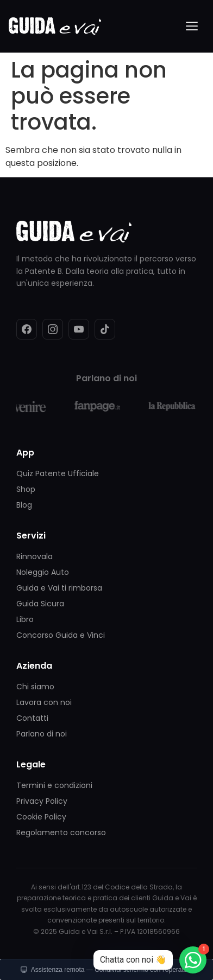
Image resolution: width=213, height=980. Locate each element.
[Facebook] (27, 329)
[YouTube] (79, 329)
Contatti (32, 718)
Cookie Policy (41, 817)
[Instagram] (53, 329)
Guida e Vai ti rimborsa (59, 588)
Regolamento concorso (61, 832)
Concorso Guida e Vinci (61, 635)
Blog (24, 505)
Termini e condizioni (54, 785)
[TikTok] (105, 329)
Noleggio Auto (43, 572)
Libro (25, 619)
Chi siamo (35, 687)
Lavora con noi (44, 702)
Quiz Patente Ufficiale (58, 473)
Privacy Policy (42, 801)
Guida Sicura (40, 604)
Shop (26, 489)
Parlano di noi (42, 734)
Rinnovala (35, 556)
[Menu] (192, 26)
